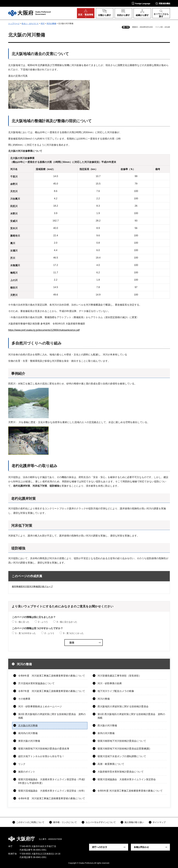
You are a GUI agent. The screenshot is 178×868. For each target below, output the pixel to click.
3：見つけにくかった (73, 633)
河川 (43, 23)
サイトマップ (159, 822)
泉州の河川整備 (106, 733)
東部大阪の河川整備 (29, 741)
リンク (22, 764)
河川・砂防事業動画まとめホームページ (40, 706)
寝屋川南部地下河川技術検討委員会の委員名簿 (44, 749)
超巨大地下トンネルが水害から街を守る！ (41, 756)
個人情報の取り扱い (134, 822)
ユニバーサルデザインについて (101, 822)
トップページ (14, 23)
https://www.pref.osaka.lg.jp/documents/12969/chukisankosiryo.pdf (44, 330)
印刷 (127, 27)
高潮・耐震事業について (111, 764)
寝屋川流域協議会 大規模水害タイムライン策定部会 (127, 779)
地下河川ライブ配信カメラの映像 (116, 691)
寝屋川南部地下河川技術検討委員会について (122, 741)
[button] (141, 3)
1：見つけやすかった (26, 633)
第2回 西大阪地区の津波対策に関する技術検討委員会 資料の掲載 (52, 716)
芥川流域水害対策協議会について (36, 683)
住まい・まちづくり (30, 23)
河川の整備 (51, 23)
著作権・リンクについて (65, 822)
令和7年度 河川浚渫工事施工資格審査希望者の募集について (52, 691)
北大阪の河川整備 (28, 726)
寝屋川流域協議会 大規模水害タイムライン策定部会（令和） (52, 791)
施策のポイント (27, 772)
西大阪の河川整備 (107, 726)
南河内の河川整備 (28, 733)
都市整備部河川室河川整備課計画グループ (32, 587)
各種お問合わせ (141, 847)
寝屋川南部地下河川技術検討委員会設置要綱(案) (124, 749)
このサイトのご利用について (30, 822)
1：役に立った (22, 622)
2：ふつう (43, 622)
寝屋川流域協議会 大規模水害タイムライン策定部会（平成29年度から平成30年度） (52, 781)
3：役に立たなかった (67, 622)
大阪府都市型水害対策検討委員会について (121, 772)
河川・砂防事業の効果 (110, 683)
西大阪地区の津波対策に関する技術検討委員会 (123, 706)
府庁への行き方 (100, 847)
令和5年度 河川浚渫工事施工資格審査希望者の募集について (130, 791)
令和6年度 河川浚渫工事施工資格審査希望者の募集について (52, 798)
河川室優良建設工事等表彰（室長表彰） (119, 676)
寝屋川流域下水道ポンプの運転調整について (122, 756)
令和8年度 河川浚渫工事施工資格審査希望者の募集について (52, 676)
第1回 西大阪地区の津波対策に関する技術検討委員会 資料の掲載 (131, 716)
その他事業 (24, 699)
